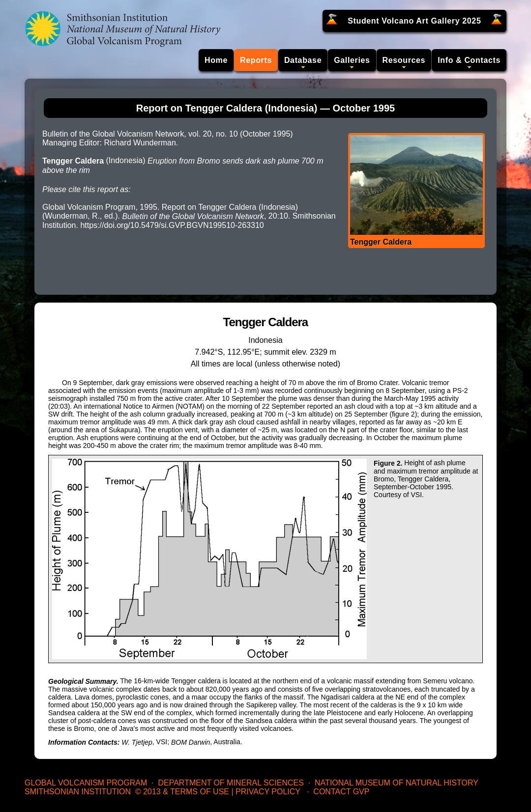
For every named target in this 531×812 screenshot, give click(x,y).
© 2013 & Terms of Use (182, 792)
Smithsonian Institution (78, 792)
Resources (404, 60)
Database (303, 60)
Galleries (352, 60)
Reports (256, 60)
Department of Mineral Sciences (231, 783)
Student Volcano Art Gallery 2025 (414, 21)
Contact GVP (341, 792)
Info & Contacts (469, 60)
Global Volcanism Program (86, 783)
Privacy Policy (268, 792)
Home (216, 60)
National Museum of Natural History (397, 783)
